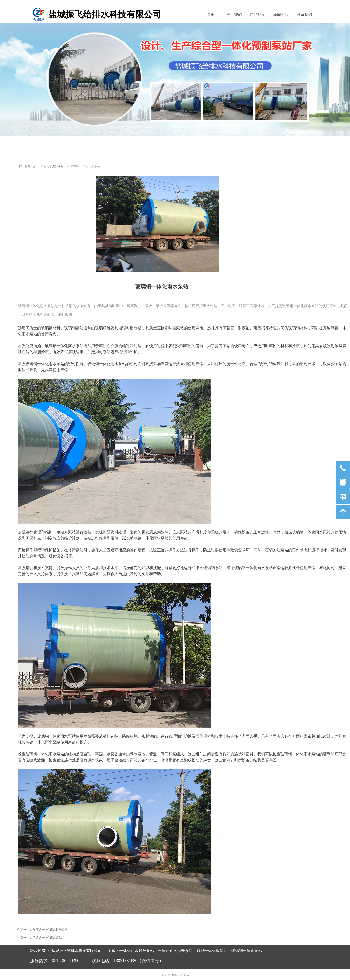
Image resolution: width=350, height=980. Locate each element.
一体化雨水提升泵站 (51, 166)
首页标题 (25, 166)
